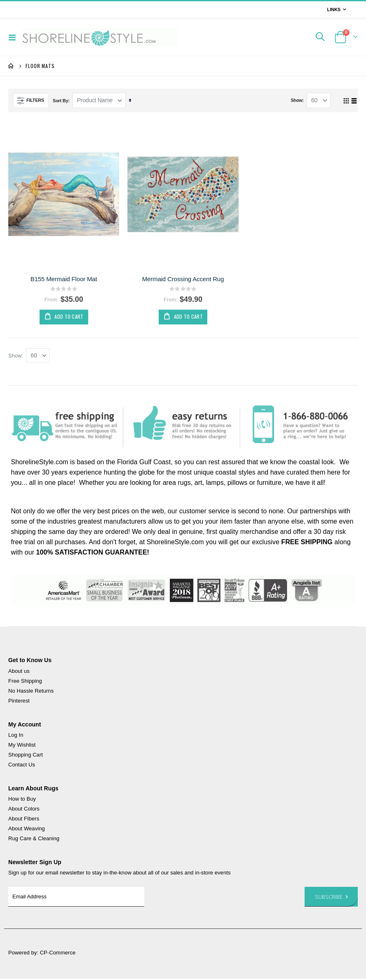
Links (334, 9)
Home (11, 66)
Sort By (60, 101)
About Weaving (27, 830)
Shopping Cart (26, 756)
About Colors (24, 810)
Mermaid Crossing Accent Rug (183, 279)
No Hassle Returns (31, 692)
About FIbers (24, 820)
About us (19, 672)
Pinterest (19, 702)
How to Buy (22, 800)
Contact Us (22, 765)
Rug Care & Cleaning (34, 840)
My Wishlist (22, 746)
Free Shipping (25, 682)
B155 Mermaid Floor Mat (64, 279)
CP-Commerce (58, 954)
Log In (16, 736)
